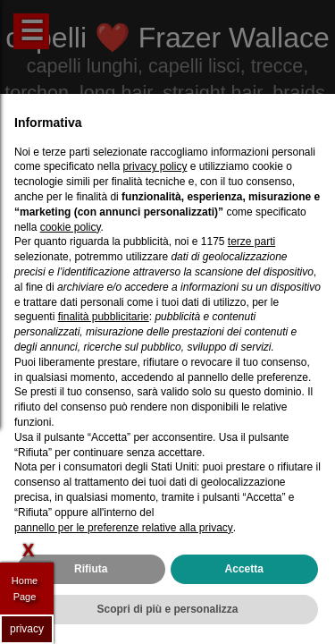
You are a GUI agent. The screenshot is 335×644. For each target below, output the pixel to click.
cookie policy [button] (71, 227)
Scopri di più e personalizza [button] (167, 609)
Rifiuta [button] (91, 569)
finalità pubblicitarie (104, 317)
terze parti (251, 241)
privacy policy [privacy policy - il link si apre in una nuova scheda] (155, 166)
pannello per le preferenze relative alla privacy (124, 528)
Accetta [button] (244, 569)
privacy (27, 629)
